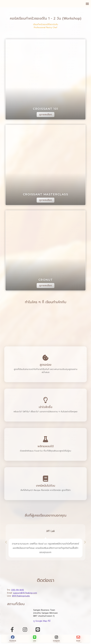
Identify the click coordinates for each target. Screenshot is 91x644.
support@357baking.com (25, 593)
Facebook (13, 641)
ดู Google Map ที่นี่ (42, 621)
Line (35, 641)
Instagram (56, 641)
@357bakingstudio (21, 596)
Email (78, 641)
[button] (87, 4)
